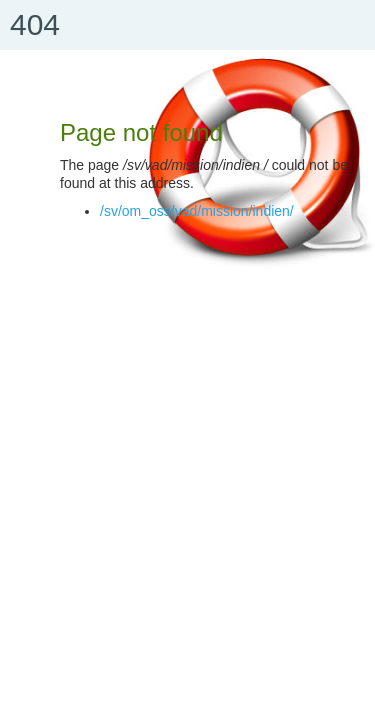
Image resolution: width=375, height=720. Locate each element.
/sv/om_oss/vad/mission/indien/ (197, 211)
